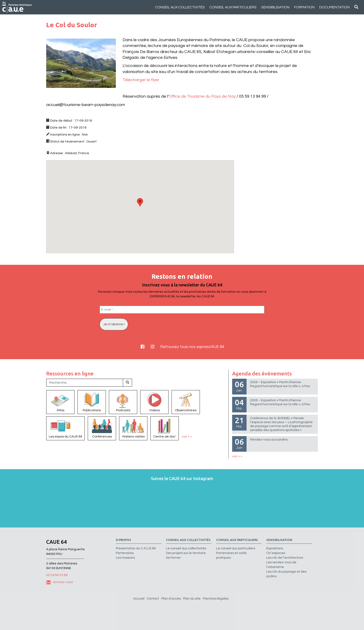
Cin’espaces (276, 553)
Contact (153, 599)
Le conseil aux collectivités (186, 548)
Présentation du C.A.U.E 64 (136, 548)
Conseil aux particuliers (233, 7)
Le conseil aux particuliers (236, 548)
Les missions (125, 558)
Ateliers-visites (133, 428)
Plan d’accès (171, 599)
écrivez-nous (60, 582)
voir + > (187, 437)
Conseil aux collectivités (180, 7)
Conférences (102, 428)
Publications (92, 402)
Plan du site (192, 599)
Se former (173, 558)
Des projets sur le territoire (186, 553)
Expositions (275, 548)
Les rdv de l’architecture (285, 558)
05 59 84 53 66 (57, 575)
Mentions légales (216, 599)
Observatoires (186, 402)
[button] (140, 202)
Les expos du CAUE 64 (65, 428)
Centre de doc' (165, 428)
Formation (304, 7)
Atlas (60, 402)
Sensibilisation (275, 7)
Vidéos (154, 402)
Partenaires (125, 553)
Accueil (139, 599)
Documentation (334, 7)
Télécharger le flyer (141, 80)
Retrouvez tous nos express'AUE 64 (192, 347)
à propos (123, 540)
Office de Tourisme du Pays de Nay (202, 96)
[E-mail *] (182, 310)
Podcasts (123, 402)
